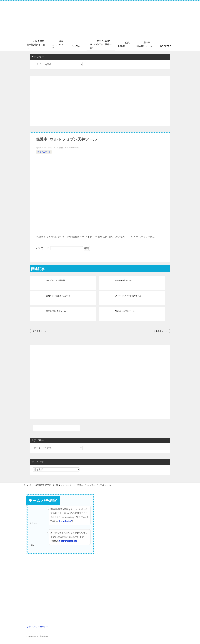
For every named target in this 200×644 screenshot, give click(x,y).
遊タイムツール (44, 152)
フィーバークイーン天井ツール (128, 296)
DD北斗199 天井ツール (125, 311)
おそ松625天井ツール (124, 281)
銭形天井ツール (160, 331)
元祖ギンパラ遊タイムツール (58, 296)
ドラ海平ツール (40, 331)
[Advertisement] (100, 101)
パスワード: (59, 248)
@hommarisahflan (68, 541)
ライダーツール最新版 (55, 281)
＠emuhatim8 (65, 521)
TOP (39, 485)
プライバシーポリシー (37, 627)
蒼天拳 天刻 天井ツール (56, 311)
